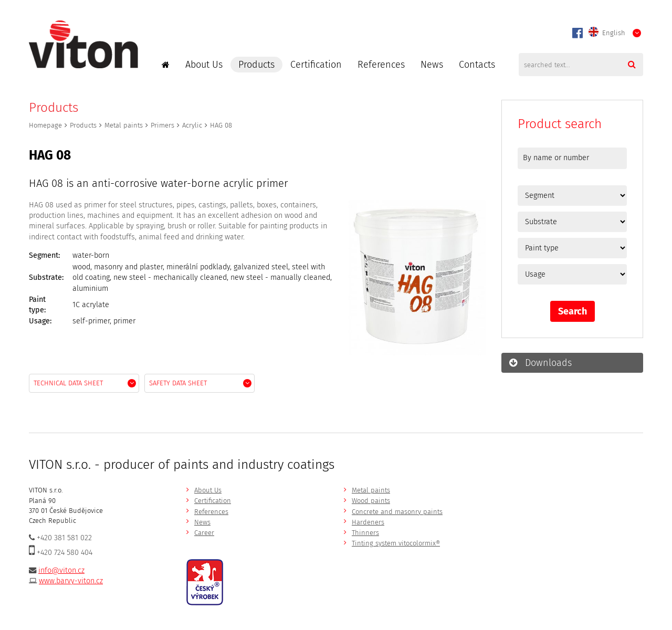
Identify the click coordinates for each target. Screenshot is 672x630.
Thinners (365, 533)
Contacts (477, 65)
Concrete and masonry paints (397, 512)
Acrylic (192, 125)
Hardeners (368, 522)
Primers (162, 125)
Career (204, 533)
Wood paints (371, 501)
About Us (204, 65)
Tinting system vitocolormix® (396, 543)
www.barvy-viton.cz (71, 581)
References (381, 65)
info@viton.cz (61, 570)
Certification (316, 65)
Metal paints (124, 125)
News (432, 65)
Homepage (45, 125)
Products (256, 65)
